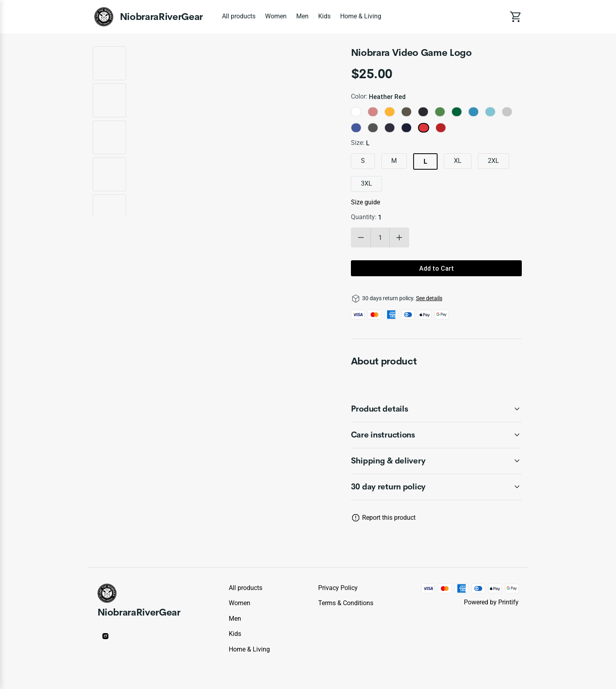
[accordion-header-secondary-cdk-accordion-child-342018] (437, 435)
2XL (493, 161)
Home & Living (361, 16)
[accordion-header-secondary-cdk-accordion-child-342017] (437, 409)
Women (276, 16)
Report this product (389, 518)
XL (458, 161)
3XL (366, 183)
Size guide (365, 202)
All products (239, 16)
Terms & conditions (346, 603)
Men (302, 16)
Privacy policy (338, 588)
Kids (324, 16)
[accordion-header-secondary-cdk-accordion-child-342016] (437, 487)
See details (429, 298)
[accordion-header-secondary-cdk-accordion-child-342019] (437, 461)
